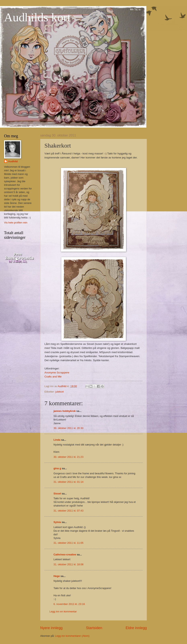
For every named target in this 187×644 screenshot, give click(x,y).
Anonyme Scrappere (57, 373)
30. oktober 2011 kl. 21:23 (68, 457)
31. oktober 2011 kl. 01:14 (68, 482)
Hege (57, 576)
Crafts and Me (53, 377)
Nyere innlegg (51, 628)
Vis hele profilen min (16, 223)
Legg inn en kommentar (63, 611)
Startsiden (94, 628)
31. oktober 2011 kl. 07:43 (68, 511)
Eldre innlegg (136, 628)
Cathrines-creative (65, 555)
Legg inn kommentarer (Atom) (72, 636)
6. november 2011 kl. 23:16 (69, 604)
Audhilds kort (37, 17)
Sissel (57, 494)
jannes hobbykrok (65, 411)
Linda (57, 440)
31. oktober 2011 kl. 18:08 (68, 564)
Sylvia (57, 522)
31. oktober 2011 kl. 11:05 (68, 543)
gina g (57, 468)
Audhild (13, 161)
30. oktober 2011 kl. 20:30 (68, 428)
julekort (60, 392)
